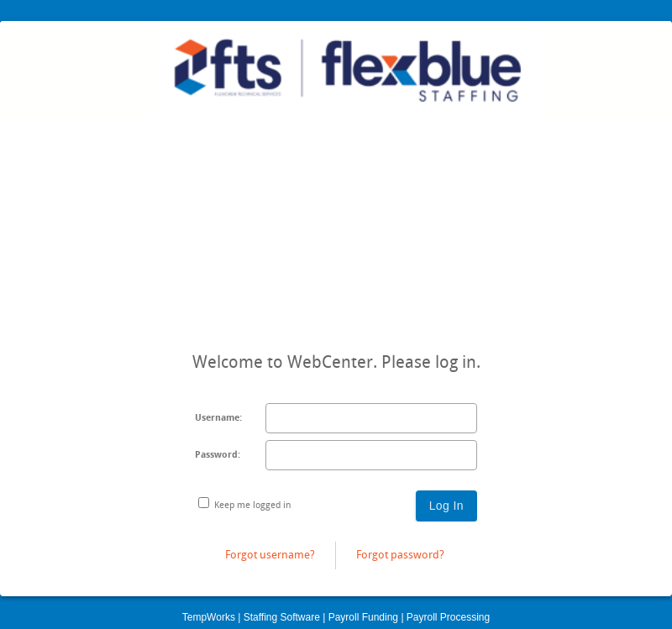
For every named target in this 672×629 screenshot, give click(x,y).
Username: (218, 418)
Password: (218, 455)
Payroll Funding (363, 617)
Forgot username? (270, 555)
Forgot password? (400, 555)
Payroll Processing (448, 617)
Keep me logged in (252, 505)
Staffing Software (282, 617)
